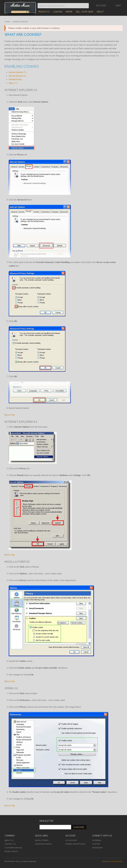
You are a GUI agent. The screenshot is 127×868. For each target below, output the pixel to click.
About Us (9, 840)
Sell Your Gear (85, 12)
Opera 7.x (13, 83)
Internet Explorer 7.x (18, 72)
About (100, 12)
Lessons (58, 12)
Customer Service (13, 848)
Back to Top (10, 415)
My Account (71, 840)
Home (7, 22)
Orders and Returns (75, 844)
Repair (69, 12)
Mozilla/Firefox (15, 79)
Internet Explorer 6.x (18, 76)
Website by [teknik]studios (112, 861)
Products (44, 12)
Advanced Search (43, 844)
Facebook (97, 840)
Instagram (97, 848)
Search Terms (42, 840)
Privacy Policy (11, 851)
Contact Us (10, 844)
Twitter (96, 844)
